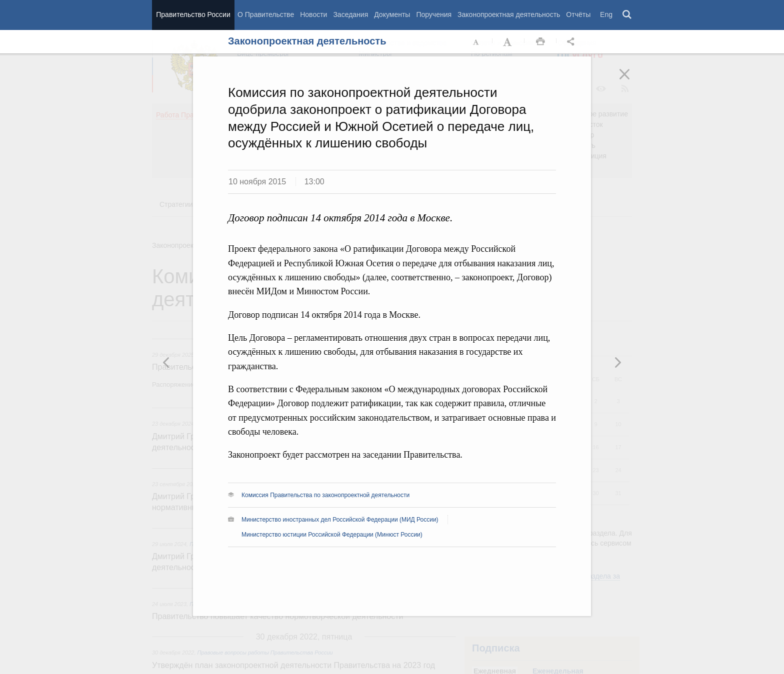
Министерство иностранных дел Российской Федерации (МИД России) (340, 520)
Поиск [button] (627, 15)
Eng (606, 14)
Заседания (350, 14)
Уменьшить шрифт (476, 42)
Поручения (434, 14)
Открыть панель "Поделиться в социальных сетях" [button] (572, 42)
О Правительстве (266, 14)
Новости (313, 14)
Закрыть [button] (631, 81)
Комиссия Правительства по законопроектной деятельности (325, 495)
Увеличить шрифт (508, 42)
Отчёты (578, 14)
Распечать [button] (540, 42)
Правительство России (193, 14)
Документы (392, 14)
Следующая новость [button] (166, 362)
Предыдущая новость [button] (617, 362)
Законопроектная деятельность (509, 14)
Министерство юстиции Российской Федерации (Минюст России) (332, 535)
